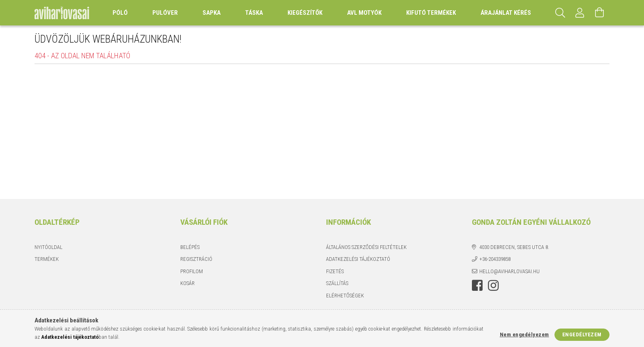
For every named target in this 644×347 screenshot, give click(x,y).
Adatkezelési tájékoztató (358, 259)
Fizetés (335, 271)
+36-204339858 (495, 259)
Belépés (190, 247)
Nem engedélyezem (524, 334)
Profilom (192, 271)
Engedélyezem (582, 334)
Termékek (47, 259)
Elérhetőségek (345, 296)
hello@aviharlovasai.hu (509, 271)
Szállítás (337, 283)
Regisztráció (196, 259)
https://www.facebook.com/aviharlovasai (477, 285)
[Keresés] (560, 13)
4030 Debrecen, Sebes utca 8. (514, 247)
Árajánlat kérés (506, 13)
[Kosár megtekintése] (600, 13)
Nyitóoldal (48, 247)
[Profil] (580, 13)
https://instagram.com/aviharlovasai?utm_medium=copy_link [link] (493, 285)
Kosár (187, 283)
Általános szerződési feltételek (366, 247)
